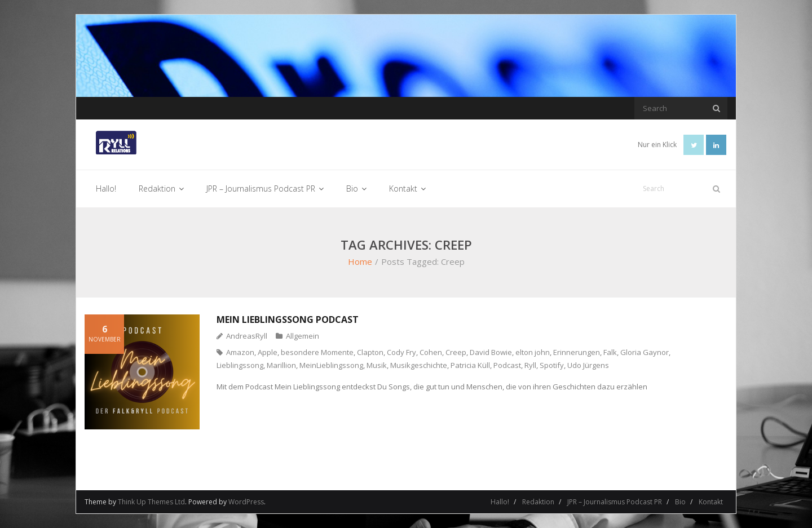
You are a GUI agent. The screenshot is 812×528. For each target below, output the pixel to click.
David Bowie (491, 352)
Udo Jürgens (588, 365)
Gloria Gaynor (645, 352)
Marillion (281, 365)
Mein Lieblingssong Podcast (288, 320)
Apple (268, 352)
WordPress (246, 502)
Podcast (507, 365)
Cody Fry (401, 352)
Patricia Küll (470, 365)
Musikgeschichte (419, 365)
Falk (610, 352)
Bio (680, 502)
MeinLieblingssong (331, 365)
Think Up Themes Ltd (151, 502)
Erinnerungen (577, 352)
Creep (456, 352)
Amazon (240, 352)
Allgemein (303, 336)
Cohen (431, 352)
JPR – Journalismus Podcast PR (615, 502)
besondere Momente (317, 352)
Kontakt (711, 502)
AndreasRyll (247, 336)
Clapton (370, 352)
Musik (377, 365)
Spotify (552, 365)
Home (360, 261)
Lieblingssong (240, 365)
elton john (533, 352)
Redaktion (538, 502)
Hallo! (500, 502)
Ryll (530, 365)
